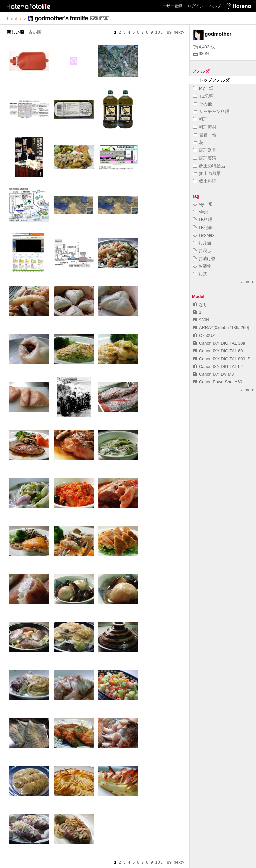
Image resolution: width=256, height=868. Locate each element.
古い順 (35, 32)
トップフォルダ (211, 80)
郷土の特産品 (209, 166)
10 (158, 32)
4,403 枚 (204, 47)
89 (169, 32)
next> (179, 32)
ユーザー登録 (170, 6)
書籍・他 (204, 135)
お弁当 (202, 243)
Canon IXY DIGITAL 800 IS (221, 359)
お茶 (200, 274)
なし (200, 304)
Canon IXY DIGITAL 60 (218, 351)
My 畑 (203, 88)
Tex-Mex (203, 235)
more (247, 281)
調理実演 (204, 158)
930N (201, 53)
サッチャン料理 (211, 111)
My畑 (200, 212)
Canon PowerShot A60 (217, 382)
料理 (200, 119)
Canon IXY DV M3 (213, 374)
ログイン (196, 6)
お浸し (202, 250)
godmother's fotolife (61, 18)
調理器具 (204, 150)
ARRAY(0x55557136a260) (221, 327)
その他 (202, 104)
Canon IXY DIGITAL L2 (218, 366)
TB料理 (202, 219)
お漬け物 (204, 258)
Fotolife (14, 19)
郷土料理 (204, 181)
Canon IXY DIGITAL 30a (219, 343)
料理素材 (204, 127)
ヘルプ (215, 6)
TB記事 (203, 96)
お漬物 (202, 266)
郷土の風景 (207, 173)
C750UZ (204, 335)
